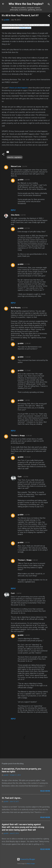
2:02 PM (27, 515)
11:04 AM (27, 357)
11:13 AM (27, 370)
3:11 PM (27, 264)
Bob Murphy (16, 308)
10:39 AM (29, 436)
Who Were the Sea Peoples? (26, 4)
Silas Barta (15, 215)
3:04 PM (27, 180)
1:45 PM (27, 400)
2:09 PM (27, 542)
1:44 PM (27, 635)
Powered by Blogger (26, 859)
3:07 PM (27, 228)
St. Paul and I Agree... (12, 798)
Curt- (20, 477)
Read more (45, 791)
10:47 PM (25, 308)
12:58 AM (27, 343)
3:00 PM (23, 215)
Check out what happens (18, 88)
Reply (13, 210)
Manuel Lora (16, 166)
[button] (49, 16)
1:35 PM (25, 477)
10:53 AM (27, 457)
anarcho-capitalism (15, 157)
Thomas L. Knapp (18, 436)
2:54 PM (24, 166)
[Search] (49, 5)
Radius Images (31, 864)
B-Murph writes (25, 28)
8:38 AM (35, 560)
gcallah (21, 180)
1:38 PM (19, 593)
